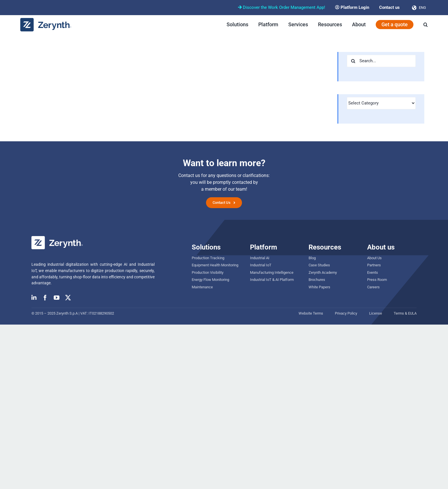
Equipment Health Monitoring (215, 265)
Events (373, 272)
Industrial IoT (261, 265)
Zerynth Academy (323, 272)
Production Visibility (208, 272)
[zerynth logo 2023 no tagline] (46, 20)
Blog (312, 258)
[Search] (353, 61)
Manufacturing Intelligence (272, 272)
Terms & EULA (405, 313)
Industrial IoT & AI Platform (272, 280)
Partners (374, 265)
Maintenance (202, 287)
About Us (374, 258)
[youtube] (57, 298)
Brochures (317, 280)
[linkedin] (34, 298)
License (376, 313)
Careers (373, 287)
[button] (426, 25)
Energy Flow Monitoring (210, 280)
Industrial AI (260, 258)
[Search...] (381, 61)
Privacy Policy (346, 313)
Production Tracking (208, 258)
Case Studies (319, 265)
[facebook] (45, 298)
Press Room (377, 280)
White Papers (319, 287)
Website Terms (311, 313)
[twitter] (68, 298)
